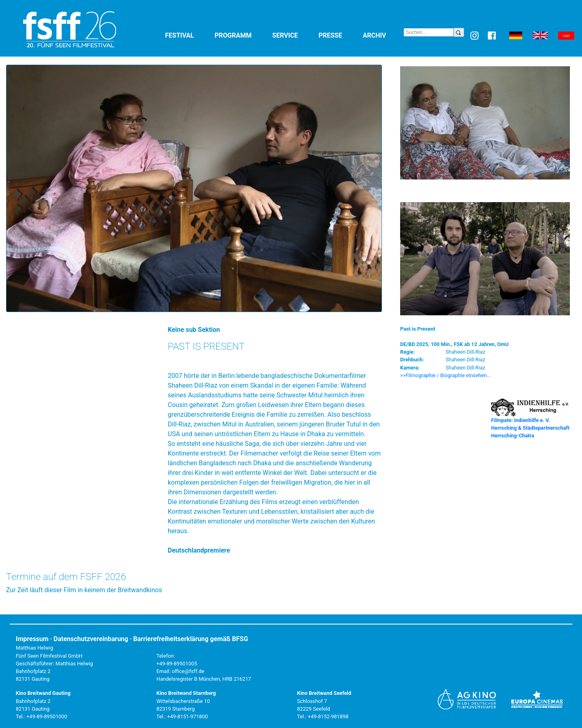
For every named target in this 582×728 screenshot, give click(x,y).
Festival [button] (189, 35)
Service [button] (294, 35)
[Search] (429, 32)
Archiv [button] (383, 35)
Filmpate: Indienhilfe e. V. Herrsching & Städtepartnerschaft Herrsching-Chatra (530, 428)
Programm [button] (242, 35)
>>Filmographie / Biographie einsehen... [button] (446, 375)
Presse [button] (339, 35)
